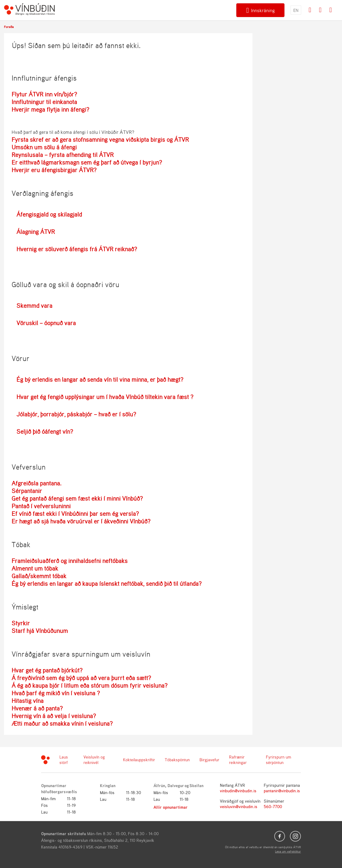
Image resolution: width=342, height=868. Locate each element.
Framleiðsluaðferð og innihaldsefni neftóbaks (70, 561)
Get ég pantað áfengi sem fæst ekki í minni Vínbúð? (77, 498)
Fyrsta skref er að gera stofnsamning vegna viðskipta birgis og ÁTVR (100, 139)
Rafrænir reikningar (238, 760)
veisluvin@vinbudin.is (239, 806)
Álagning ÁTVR (36, 232)
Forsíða (9, 27)
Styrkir (21, 623)
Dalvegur (176, 785)
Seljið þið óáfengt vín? (45, 431)
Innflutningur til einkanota (44, 102)
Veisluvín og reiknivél (94, 760)
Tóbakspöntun (177, 760)
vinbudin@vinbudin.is (238, 791)
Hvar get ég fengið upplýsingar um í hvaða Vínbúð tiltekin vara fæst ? (105, 397)
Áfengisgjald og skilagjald (49, 214)
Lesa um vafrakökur (288, 851)
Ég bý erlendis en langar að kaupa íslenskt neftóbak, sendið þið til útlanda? (107, 583)
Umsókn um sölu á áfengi (44, 147)
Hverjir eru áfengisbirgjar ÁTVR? (54, 170)
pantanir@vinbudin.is (282, 791)
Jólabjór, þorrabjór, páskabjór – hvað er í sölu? (76, 414)
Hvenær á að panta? (37, 708)
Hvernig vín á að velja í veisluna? (54, 716)
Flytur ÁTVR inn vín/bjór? (44, 94)
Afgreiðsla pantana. (37, 483)
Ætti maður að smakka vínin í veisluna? (62, 723)
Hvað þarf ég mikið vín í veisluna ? (56, 693)
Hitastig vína (28, 701)
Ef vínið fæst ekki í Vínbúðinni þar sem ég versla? (75, 514)
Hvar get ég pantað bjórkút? (47, 670)
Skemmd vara (34, 306)
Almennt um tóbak (35, 568)
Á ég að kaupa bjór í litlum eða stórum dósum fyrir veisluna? (90, 685)
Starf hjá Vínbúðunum (40, 631)
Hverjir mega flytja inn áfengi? (50, 109)
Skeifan (196, 785)
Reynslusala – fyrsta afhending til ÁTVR (63, 155)
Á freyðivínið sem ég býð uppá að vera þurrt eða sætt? (81, 678)
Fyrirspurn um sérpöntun (279, 760)
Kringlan (108, 785)
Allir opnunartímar (171, 807)
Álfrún (159, 785)
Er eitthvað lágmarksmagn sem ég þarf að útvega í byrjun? (87, 162)
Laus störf (64, 760)
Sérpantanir (27, 491)
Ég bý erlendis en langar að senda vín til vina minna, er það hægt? (100, 379)
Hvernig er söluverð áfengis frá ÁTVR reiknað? (77, 249)
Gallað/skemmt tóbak (39, 576)
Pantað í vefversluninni (41, 506)
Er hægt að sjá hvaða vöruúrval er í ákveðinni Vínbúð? (81, 521)
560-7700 (273, 806)
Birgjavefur (209, 760)
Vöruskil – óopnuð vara (46, 323)
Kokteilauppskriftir (139, 760)
